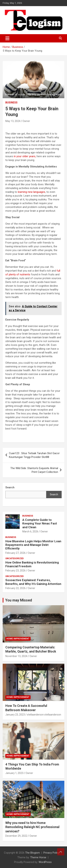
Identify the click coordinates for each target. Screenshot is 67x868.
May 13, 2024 (13, 121)
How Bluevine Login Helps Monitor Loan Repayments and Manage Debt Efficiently (33, 545)
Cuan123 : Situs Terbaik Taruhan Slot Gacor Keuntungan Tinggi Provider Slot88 (34, 455)
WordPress (45, 862)
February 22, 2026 (15, 588)
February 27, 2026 (15, 553)
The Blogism (33, 853)
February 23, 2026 (15, 571)
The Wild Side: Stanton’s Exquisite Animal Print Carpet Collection (34, 470)
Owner (26, 121)
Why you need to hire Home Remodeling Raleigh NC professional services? (32, 827)
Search (54, 494)
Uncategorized (14, 558)
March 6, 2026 (30, 531)
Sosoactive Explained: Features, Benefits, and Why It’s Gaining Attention (33, 582)
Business (11, 103)
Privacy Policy (51, 853)
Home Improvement (18, 639)
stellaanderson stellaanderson (44, 715)
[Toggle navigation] (7, 38)
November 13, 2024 (16, 656)
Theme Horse (38, 857)
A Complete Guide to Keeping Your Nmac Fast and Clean (40, 523)
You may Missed (19, 600)
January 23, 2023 (15, 715)
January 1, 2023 (14, 773)
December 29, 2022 (16, 836)
